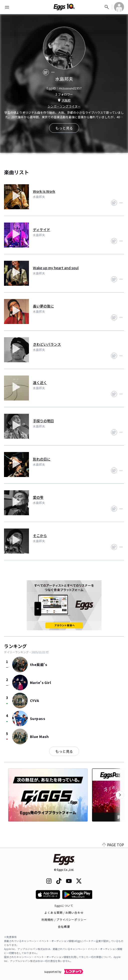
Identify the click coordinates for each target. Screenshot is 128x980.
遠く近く (40, 382)
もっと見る (64, 751)
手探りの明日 (43, 421)
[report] (53, 72)
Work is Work (44, 191)
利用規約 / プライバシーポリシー (64, 919)
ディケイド (42, 229)
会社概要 (64, 926)
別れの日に (42, 459)
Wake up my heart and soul (56, 268)
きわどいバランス (47, 344)
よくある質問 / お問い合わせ (64, 912)
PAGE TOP (113, 845)
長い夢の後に (43, 306)
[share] (46, 72)
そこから (40, 535)
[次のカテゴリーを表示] (120, 795)
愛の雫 (38, 497)
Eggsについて (64, 905)
